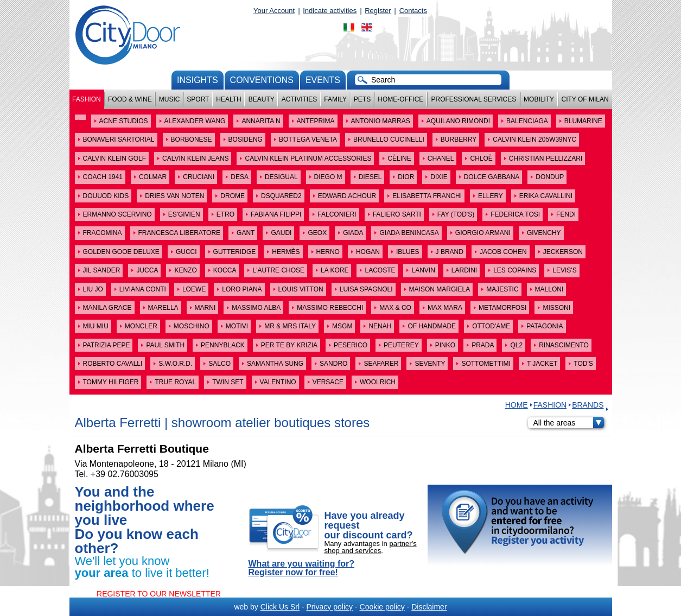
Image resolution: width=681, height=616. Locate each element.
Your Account (274, 11)
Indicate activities (330, 11)
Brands (588, 405)
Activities (299, 99)
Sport (198, 99)
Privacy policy (329, 607)
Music (170, 99)
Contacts (413, 11)
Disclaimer (429, 607)
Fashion (87, 99)
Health (228, 99)
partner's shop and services (371, 547)
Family (335, 99)
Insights (198, 80)
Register (378, 11)
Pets (362, 99)
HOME (517, 405)
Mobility (539, 99)
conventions (262, 80)
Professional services (473, 99)
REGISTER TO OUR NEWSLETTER (159, 594)
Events (323, 80)
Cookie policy (382, 607)
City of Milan (585, 99)
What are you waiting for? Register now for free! (302, 568)
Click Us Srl (280, 607)
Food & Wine (130, 99)
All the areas (569, 423)
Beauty (262, 99)
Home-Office (400, 99)
